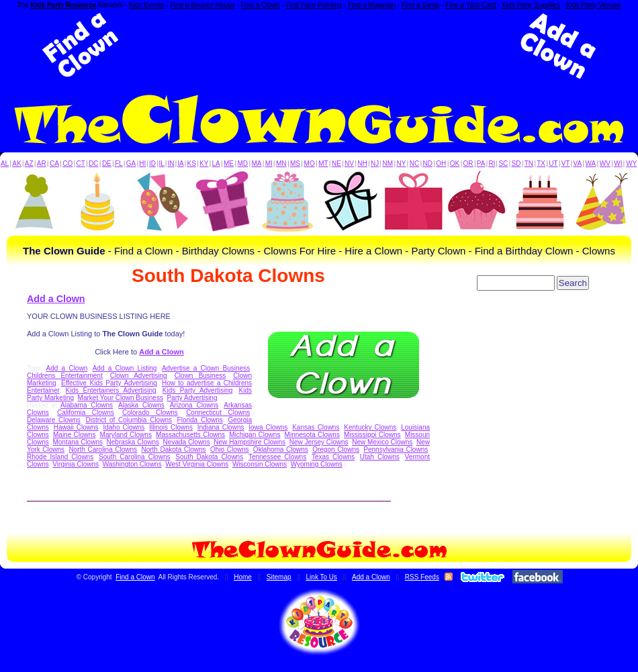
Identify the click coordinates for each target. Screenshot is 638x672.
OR (468, 163)
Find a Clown (260, 5)
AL (5, 163)
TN (529, 163)
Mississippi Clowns (372, 435)
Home (243, 577)
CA (54, 163)
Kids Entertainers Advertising (111, 390)
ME (229, 163)
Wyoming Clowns (317, 464)
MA (257, 163)
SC (503, 163)
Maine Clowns (74, 435)
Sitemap (279, 577)
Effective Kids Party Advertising (109, 383)
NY (401, 163)
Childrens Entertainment (65, 376)
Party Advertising (192, 398)
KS (192, 163)
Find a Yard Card (470, 5)
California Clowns (86, 413)
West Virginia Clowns (197, 464)
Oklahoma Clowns (281, 449)
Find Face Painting (314, 5)
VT (566, 163)
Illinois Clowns (171, 427)
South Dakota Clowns (209, 457)
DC (93, 163)
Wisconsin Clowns (260, 464)
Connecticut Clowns (218, 413)
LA (216, 163)
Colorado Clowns (150, 413)
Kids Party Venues (594, 5)
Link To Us (322, 577)
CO (67, 163)
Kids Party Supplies (531, 5)
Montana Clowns (78, 442)
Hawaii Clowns (76, 427)
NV (349, 163)
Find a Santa (420, 5)
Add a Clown (56, 299)
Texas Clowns (333, 457)
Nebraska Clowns (133, 442)
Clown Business (200, 376)
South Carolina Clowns (134, 457)
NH (362, 163)
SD (516, 163)
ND (428, 163)
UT (553, 163)
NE (336, 163)
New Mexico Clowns (382, 442)
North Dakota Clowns (173, 449)
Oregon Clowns (336, 449)
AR (42, 163)
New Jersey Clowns (319, 442)
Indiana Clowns (221, 427)
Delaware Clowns (54, 420)
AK (16, 163)
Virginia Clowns (76, 464)
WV (605, 163)
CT (81, 163)
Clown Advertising (139, 376)
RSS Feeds (422, 577)
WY (631, 163)
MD (243, 163)
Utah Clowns (380, 457)
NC (414, 163)
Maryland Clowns (126, 435)
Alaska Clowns (141, 405)
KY (204, 163)
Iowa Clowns (268, 427)
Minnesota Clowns (312, 435)
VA (578, 163)
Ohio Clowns (230, 449)
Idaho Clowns (124, 427)
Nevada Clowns (187, 442)
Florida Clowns (200, 420)
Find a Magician (372, 5)
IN (171, 163)
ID (152, 163)
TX (541, 163)
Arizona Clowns (194, 405)
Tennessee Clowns (277, 457)
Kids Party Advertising (198, 390)
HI (142, 163)
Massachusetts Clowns (190, 435)
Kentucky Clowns (370, 427)
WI (618, 163)
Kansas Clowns (316, 427)
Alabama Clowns (87, 405)
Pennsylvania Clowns (396, 449)
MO (310, 163)
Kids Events (147, 5)
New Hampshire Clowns (249, 442)
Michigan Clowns (255, 435)
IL (162, 163)
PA (481, 163)
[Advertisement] (319, 46)
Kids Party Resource (64, 5)
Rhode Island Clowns (60, 457)
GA (131, 163)
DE (107, 163)
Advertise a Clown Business (206, 368)
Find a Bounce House (202, 5)
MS (295, 163)
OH (441, 163)
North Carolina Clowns (103, 449)
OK (455, 163)
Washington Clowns (132, 464)
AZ (29, 163)
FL (119, 163)
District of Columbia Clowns (129, 420)
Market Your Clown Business (121, 398)
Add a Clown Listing (125, 368)
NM (388, 163)
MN (281, 163)
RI (492, 163)
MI (269, 163)
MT (323, 163)
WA (591, 163)
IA (180, 163)
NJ (375, 163)
